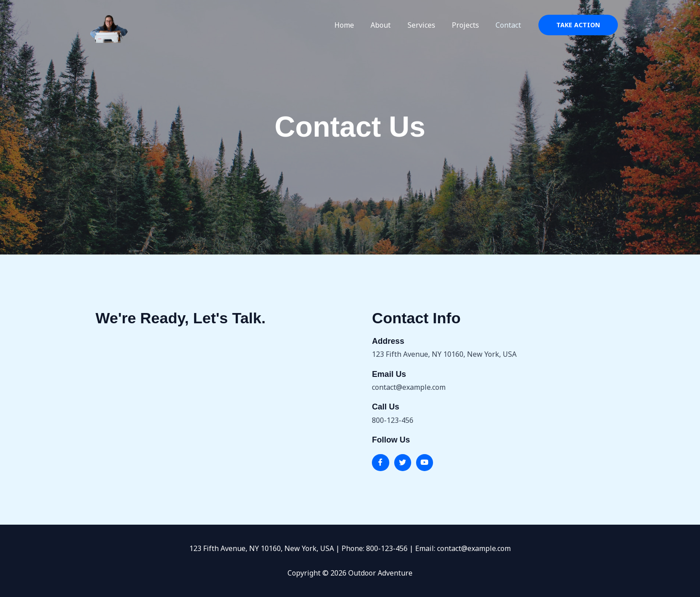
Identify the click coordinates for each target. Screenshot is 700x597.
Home (355, 25)
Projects (469, 25)
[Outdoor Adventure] (109, 24)
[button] (578, 25)
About (389, 25)
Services (427, 25)
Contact (510, 25)
